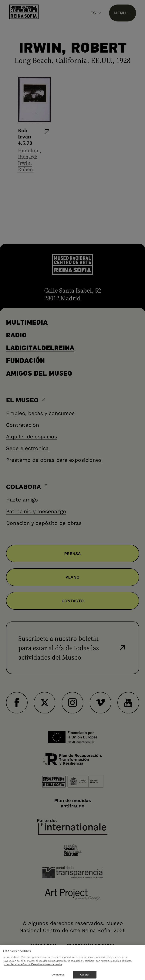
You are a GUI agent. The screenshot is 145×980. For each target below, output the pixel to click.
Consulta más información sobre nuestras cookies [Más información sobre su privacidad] (33, 966)
